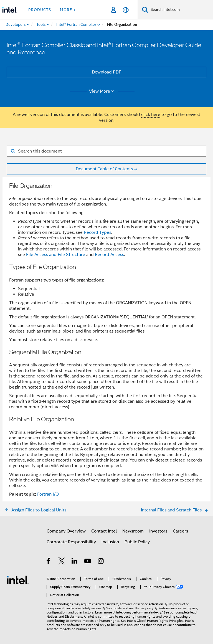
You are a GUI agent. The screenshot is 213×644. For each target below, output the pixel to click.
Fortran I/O (48, 494)
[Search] (145, 10)
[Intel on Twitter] (62, 562)
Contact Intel (104, 531)
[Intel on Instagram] (101, 562)
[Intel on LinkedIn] (75, 562)
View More (102, 91)
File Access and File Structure (56, 255)
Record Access (109, 255)
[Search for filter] (106, 151)
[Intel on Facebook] (49, 562)
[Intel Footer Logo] (18, 580)
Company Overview (66, 531)
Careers (180, 531)
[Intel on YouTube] (88, 562)
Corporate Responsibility (71, 542)
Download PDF (106, 72)
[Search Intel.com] (181, 10)
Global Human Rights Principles (160, 621)
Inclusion (110, 542)
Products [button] (40, 10)
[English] (126, 10)
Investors (158, 531)
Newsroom (133, 531)
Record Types (97, 232)
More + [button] (68, 10)
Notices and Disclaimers (64, 616)
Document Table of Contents (104, 169)
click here (151, 115)
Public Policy (137, 542)
